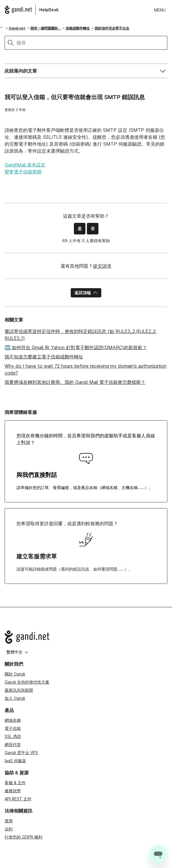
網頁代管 (13, 744)
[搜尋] (92, 43)
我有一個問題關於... (45, 28)
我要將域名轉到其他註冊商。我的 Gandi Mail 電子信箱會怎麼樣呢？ (75, 382)
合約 (9, 829)
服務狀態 (13, 791)
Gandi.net (17, 28)
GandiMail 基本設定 (25, 165)
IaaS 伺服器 (15, 761)
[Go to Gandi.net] (86, 637)
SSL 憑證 (13, 736)
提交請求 (102, 266)
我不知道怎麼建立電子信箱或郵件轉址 (44, 357)
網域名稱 (13, 720)
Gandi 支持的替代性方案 (27, 682)
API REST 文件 (18, 799)
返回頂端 (86, 293)
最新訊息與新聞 (19, 690)
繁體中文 (17, 652)
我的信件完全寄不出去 (112, 28)
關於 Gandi (15, 674)
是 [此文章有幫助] (80, 228)
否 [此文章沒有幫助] (93, 228)
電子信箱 (13, 728)
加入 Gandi (15, 698)
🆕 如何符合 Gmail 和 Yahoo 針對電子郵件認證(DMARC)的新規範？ (76, 347)
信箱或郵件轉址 (78, 28)
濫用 (9, 821)
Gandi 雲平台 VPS (21, 753)
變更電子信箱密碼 (23, 172)
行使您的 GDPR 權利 (24, 837)
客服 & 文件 (15, 783)
